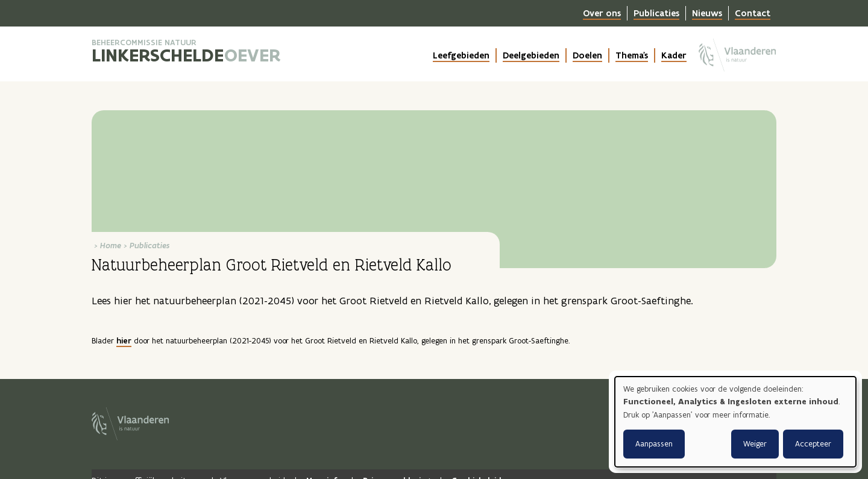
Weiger (755, 444)
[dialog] (735, 422)
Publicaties (656, 13)
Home (111, 246)
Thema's (632, 55)
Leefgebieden (461, 55)
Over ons (602, 13)
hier (124, 341)
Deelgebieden (531, 55)
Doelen (587, 55)
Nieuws (707, 13)
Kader (674, 55)
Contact (753, 13)
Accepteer (813, 444)
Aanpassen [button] (654, 444)
